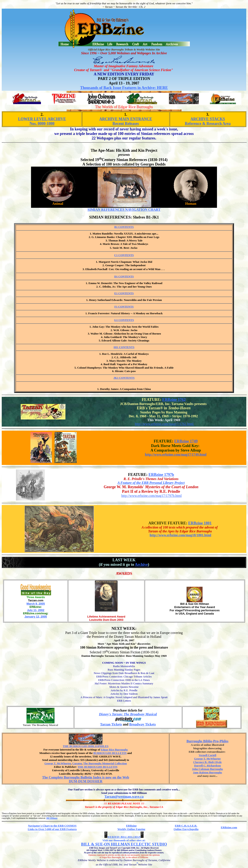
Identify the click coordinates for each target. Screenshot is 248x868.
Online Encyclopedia (186, 829)
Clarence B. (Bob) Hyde (207, 762)
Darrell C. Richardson (207, 766)
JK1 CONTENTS (124, 378)
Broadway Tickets (143, 724)
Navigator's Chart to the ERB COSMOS (52, 826)
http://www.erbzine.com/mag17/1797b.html (151, 496)
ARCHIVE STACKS (208, 119)
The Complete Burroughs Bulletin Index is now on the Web (86, 777)
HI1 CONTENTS (124, 348)
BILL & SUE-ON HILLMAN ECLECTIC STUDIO (124, 844)
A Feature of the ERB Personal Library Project (151, 483)
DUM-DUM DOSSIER (86, 781)
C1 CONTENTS (124, 256)
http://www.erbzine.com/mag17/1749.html (176, 454)
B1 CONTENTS (124, 228)
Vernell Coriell (207, 755)
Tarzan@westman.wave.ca (124, 797)
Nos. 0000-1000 (42, 124)
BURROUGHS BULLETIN (110, 753)
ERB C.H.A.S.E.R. (186, 826)
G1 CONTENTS (124, 321)
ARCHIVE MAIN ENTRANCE (126, 119)
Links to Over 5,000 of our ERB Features (52, 829)
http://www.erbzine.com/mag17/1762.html (165, 424)
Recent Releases (126, 124)
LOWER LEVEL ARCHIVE (42, 119)
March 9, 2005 (36, 604)
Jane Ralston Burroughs (207, 772)
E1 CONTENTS (124, 294)
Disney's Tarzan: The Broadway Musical (128, 714)
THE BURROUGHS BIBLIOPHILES (86, 746)
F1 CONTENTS (124, 308)
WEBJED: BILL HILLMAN (124, 837)
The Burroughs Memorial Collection (105, 763)
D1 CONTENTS (124, 278)
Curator (77, 763)
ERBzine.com (229, 827)
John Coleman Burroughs (207, 769)
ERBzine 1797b (161, 475)
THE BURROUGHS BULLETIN (97, 767)
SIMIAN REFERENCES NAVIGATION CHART (124, 210)
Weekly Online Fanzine (131, 829)
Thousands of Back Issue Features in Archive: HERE (124, 88)
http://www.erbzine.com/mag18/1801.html (181, 535)
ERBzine (131, 826)
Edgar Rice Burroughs (114, 750)
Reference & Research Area (208, 124)
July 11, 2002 (36, 610)
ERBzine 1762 (174, 400)
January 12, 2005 (36, 617)
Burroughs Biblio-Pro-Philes (208, 741)
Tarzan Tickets (111, 724)
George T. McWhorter (58, 763)
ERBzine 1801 (200, 523)
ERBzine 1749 (186, 441)
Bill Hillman (52, 818)
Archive (141, 565)
